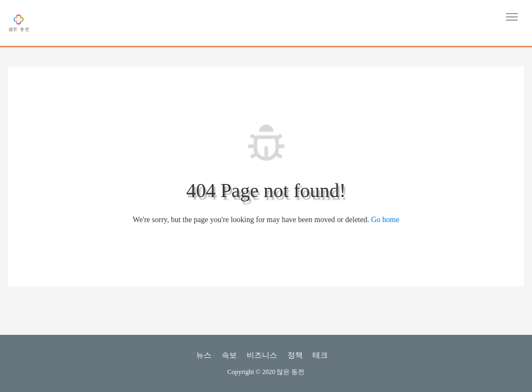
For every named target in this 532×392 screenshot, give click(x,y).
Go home (385, 220)
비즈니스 (262, 355)
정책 (295, 355)
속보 (229, 355)
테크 (320, 355)
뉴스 (204, 355)
